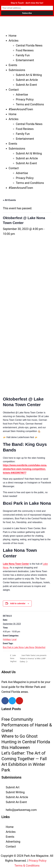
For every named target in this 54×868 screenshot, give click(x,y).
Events (13, 65)
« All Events (9, 200)
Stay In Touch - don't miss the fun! (27, 3)
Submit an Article (27, 80)
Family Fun (23, 55)
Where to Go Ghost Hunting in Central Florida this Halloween (26, 742)
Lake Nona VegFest (13, 658)
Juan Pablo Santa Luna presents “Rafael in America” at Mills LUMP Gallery (33, 658)
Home (13, 36)
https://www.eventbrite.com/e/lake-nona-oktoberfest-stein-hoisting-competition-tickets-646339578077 (25, 469)
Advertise (22, 95)
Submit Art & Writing (29, 75)
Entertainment (25, 60)
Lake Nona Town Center (16, 564)
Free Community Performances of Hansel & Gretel (27, 725)
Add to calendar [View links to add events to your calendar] (18, 603)
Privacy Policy (25, 99)
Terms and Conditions (30, 104)
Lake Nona (29, 647)
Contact (14, 90)
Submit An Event (26, 85)
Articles (14, 41)
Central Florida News (29, 45)
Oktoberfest (40, 647)
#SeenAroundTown (21, 109)
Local (14, 639)
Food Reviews (25, 50)
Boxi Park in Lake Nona (13, 647)
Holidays (7, 639)
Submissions (17, 70)
